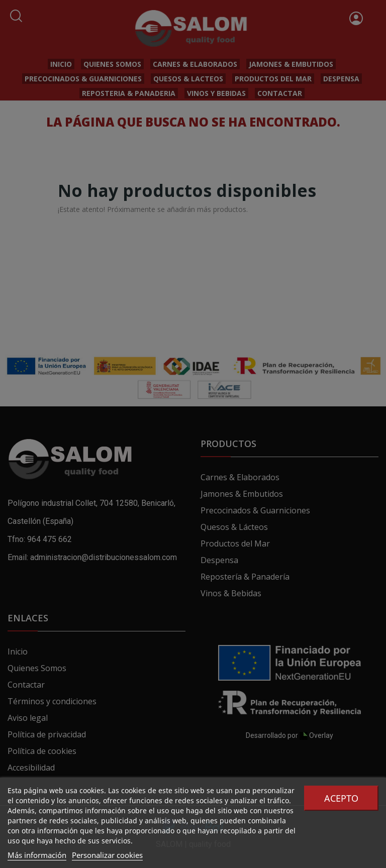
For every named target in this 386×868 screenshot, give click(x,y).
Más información (37, 855)
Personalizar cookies (107, 855)
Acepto (341, 798)
